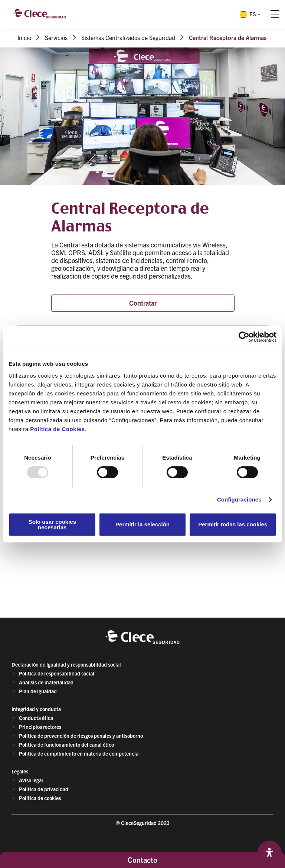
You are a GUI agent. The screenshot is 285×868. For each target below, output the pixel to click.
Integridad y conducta (36, 709)
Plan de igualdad (38, 691)
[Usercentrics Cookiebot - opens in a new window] (244, 337)
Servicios (56, 37)
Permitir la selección (142, 524)
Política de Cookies (57, 429)
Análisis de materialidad (46, 682)
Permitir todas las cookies (233, 524)
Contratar (143, 303)
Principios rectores (40, 727)
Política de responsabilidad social (57, 673)
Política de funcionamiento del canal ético (66, 744)
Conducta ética (36, 718)
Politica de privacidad (44, 789)
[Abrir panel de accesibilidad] (269, 852)
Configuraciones (239, 499)
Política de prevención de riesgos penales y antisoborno (81, 736)
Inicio (24, 37)
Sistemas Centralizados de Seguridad (128, 37)
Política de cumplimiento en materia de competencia (79, 753)
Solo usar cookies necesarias (52, 525)
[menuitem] (249, 14)
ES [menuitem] (253, 14)
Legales (20, 771)
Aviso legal (31, 780)
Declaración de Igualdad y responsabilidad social (66, 664)
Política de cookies (40, 798)
